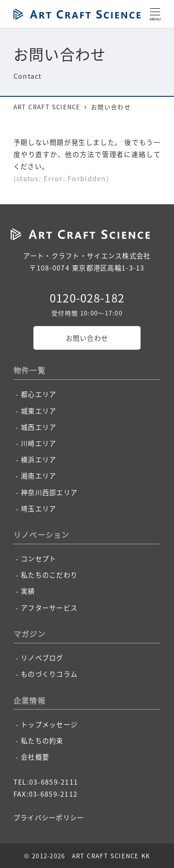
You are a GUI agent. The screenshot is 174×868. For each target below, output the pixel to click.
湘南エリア (39, 476)
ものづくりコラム (49, 674)
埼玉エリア (39, 509)
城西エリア (39, 427)
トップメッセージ (49, 724)
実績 (28, 591)
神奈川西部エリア (49, 492)
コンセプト (39, 559)
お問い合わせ (87, 338)
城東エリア (39, 411)
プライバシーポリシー (49, 818)
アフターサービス (49, 608)
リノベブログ (42, 658)
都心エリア (39, 394)
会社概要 (35, 757)
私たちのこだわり (49, 575)
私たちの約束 (42, 741)
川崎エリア (39, 443)
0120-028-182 (87, 298)
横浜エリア (39, 459)
